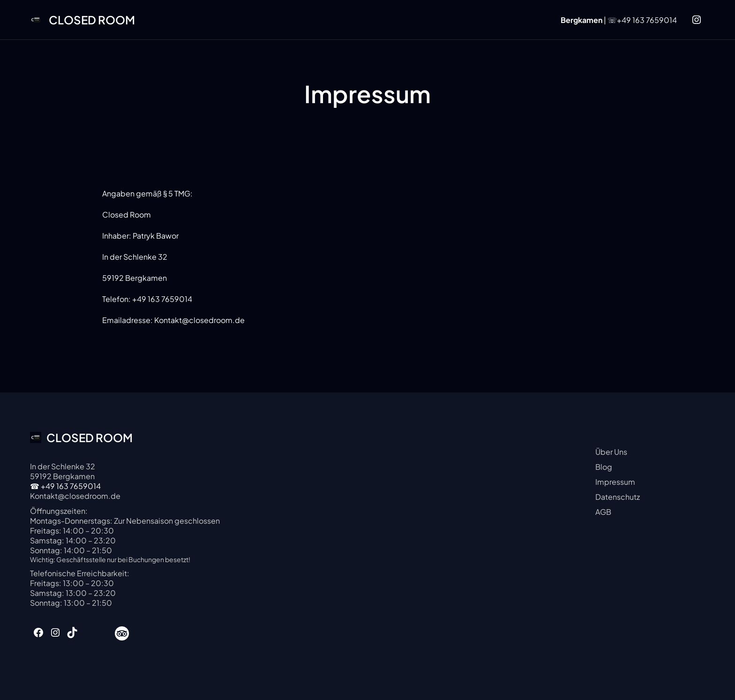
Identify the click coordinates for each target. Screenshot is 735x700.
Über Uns (611, 452)
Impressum (615, 482)
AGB (603, 512)
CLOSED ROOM (92, 20)
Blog (604, 467)
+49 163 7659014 (647, 20)
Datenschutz (618, 497)
